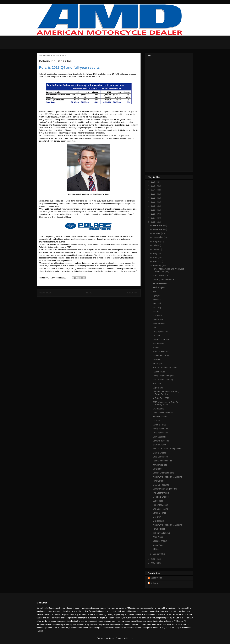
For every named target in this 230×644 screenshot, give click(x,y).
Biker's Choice (159, 445)
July (155, 245)
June (156, 249)
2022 (153, 198)
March (156, 261)
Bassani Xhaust (160, 541)
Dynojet (156, 295)
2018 (153, 214)
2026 (153, 182)
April (155, 257)
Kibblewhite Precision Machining (167, 477)
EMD (155, 292)
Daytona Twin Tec (161, 441)
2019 (153, 210)
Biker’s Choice (159, 453)
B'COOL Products (161, 485)
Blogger (129, 638)
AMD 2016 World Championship (167, 449)
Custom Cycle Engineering (165, 489)
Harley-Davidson (160, 505)
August (157, 241)
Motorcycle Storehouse (163, 279)
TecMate (157, 360)
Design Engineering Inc (163, 473)
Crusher (156, 336)
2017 (153, 218)
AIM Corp (157, 308)
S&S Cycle (158, 364)
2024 (153, 190)
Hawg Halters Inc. (161, 429)
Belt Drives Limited (161, 533)
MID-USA (157, 517)
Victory (156, 311)
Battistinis (157, 299)
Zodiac (156, 348)
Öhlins (156, 549)
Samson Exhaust (160, 352)
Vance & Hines (159, 425)
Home (89, 293)
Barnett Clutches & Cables (165, 368)
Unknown (155, 583)
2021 (153, 202)
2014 (153, 563)
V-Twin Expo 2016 (161, 356)
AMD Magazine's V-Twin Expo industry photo (166, 403)
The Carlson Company (163, 380)
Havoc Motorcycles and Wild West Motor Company (168, 270)
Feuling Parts (159, 372)
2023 (153, 194)
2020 (153, 206)
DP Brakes (158, 469)
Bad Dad (157, 303)
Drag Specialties (160, 332)
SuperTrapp (158, 501)
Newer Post (45, 293)
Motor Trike (158, 545)
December (158, 225)
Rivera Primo (159, 324)
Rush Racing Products (163, 413)
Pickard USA (158, 344)
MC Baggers (158, 409)
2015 (153, 559)
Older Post (133, 293)
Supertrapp (158, 388)
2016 (153, 222)
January (157, 554)
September (158, 237)
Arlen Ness (158, 537)
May (155, 253)
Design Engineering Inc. (164, 376)
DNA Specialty (159, 437)
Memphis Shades (161, 497)
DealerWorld (156, 578)
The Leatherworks (161, 493)
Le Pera (156, 421)
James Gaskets (160, 283)
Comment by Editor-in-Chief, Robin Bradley (166, 393)
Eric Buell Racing (161, 509)
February (158, 266)
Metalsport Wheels (161, 340)
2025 (153, 186)
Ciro (155, 328)
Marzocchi (157, 315)
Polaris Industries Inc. (163, 461)
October (157, 233)
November (158, 229)
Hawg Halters (159, 529)
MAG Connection (161, 275)
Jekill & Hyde (159, 287)
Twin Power (158, 320)
